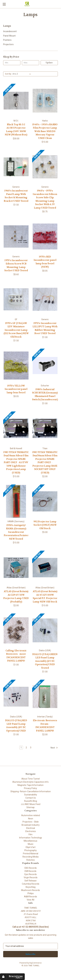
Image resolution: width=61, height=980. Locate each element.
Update (49, 63)
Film (30, 834)
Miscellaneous (30, 841)
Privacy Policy (30, 788)
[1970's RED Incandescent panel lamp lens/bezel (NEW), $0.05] (45, 236)
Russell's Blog (31, 801)
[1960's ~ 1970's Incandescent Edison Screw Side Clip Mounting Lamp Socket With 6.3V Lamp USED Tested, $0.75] (45, 167)
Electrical (31, 828)
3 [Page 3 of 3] (31, 748)
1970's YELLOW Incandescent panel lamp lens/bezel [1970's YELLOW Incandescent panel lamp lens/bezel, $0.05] (16, 389)
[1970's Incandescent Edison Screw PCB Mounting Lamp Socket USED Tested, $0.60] (16, 236)
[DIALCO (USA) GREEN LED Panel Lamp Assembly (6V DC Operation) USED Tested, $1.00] (45, 630)
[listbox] (22, 74)
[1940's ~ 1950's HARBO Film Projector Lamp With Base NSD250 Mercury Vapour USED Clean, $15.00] (45, 101)
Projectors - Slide (31, 822)
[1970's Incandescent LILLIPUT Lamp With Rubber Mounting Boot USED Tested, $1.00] (45, 299)
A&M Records (30, 897)
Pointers (7, 40)
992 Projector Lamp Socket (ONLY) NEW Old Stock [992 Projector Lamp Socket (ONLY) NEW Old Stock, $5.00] (45, 525)
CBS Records (30, 868)
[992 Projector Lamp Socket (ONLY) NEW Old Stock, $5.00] (45, 501)
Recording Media (30, 857)
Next (54, 748)
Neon (31, 819)
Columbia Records (31, 884)
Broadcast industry (31, 825)
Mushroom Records (30, 890)
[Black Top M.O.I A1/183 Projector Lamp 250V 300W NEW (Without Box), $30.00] (16, 101)
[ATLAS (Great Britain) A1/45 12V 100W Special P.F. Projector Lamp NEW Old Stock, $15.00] (45, 568)
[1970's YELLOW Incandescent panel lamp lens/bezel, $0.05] (16, 366)
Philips (31, 893)
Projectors (8, 44)
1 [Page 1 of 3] (21, 748)
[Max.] (30, 63)
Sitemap (30, 807)
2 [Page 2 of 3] (26, 748)
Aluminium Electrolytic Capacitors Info (30, 782)
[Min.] (12, 63)
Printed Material (31, 854)
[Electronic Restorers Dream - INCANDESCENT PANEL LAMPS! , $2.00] (45, 697)
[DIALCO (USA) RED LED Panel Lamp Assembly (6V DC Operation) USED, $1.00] (16, 697)
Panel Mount (9, 36)
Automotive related (31, 815)
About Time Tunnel (31, 779)
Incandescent (10, 31)
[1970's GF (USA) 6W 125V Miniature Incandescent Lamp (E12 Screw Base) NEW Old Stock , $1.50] (16, 299)
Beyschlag (31, 887)
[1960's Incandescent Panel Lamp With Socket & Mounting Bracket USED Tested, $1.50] (16, 167)
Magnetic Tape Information (30, 785)
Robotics (31, 860)
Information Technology (31, 838)
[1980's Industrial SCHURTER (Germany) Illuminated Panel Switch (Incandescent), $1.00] (45, 366)
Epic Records (31, 874)
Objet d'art (30, 847)
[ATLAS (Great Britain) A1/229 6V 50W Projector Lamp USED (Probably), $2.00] (16, 568)
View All (30, 900)
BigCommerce (35, 963)
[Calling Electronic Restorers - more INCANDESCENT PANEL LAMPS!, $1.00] (16, 630)
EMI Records (30, 871)
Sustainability (31, 795)
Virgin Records (31, 877)
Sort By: (8, 74)
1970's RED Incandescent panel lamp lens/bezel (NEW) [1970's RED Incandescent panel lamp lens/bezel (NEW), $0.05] (45, 262)
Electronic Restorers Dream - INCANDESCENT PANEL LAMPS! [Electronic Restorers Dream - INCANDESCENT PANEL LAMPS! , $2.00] (45, 726)
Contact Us (31, 798)
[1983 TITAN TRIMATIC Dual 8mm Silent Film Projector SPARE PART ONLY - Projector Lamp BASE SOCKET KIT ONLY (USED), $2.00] (45, 428)
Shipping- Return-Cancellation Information (31, 791)
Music (31, 844)
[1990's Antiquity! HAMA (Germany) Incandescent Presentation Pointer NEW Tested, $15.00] (16, 501)
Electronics (31, 831)
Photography (30, 850)
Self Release (30, 881)
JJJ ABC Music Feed (31, 804)
